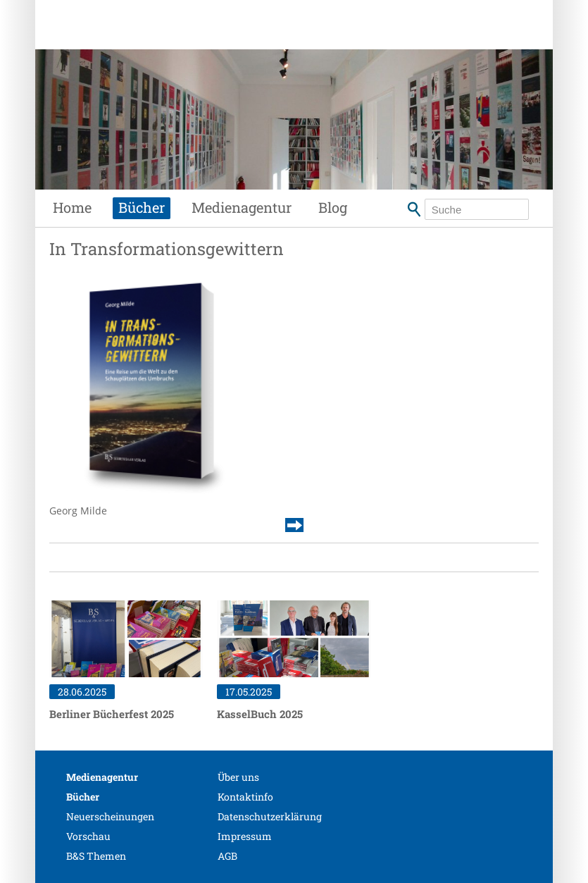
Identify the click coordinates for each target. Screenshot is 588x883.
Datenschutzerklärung (270, 816)
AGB (227, 856)
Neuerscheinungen (110, 816)
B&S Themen (96, 856)
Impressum (245, 836)
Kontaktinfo (245, 797)
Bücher (142, 207)
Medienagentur (242, 207)
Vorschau (88, 836)
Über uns (238, 777)
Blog (333, 207)
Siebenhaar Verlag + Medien (167, 39)
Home (72, 207)
